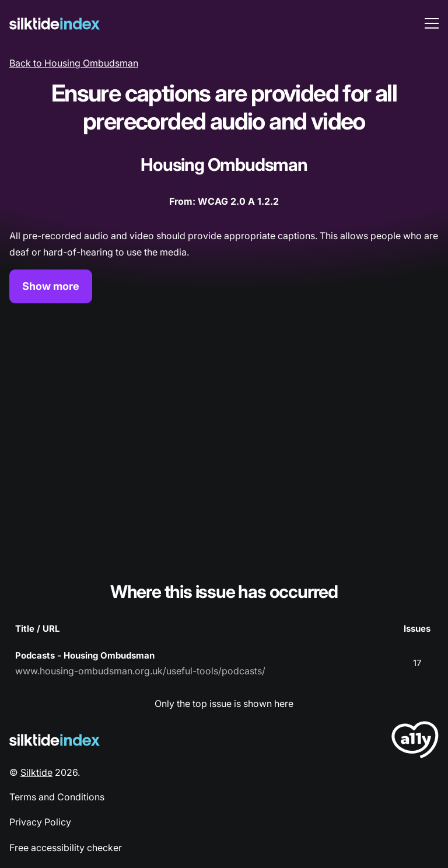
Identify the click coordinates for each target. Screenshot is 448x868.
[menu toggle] (432, 23)
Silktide (36, 772)
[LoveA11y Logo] (415, 742)
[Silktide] (55, 24)
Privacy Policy (40, 822)
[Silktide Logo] (55, 740)
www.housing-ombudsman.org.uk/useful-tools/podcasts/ (140, 671)
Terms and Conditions (57, 797)
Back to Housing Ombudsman (74, 63)
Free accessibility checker (66, 848)
